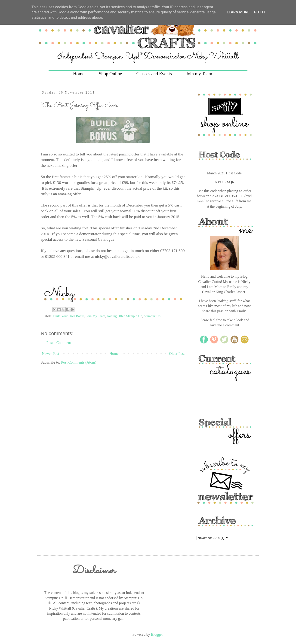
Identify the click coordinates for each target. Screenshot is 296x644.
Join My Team (96, 316)
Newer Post (50, 354)
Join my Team (199, 74)
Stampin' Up (152, 316)
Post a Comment (59, 343)
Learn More (238, 12)
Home (79, 74)
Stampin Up (134, 316)
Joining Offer (116, 316)
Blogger (157, 634)
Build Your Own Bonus (69, 316)
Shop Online (110, 74)
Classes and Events (154, 74)
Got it (260, 12)
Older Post (177, 354)
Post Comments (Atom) (79, 362)
